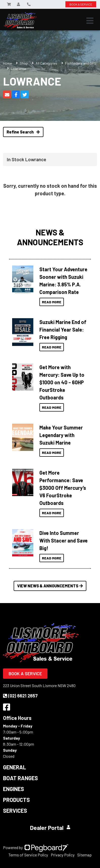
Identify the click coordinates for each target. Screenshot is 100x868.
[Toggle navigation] (90, 21)
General (15, 767)
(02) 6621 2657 (20, 696)
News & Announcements (50, 237)
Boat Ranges (20, 778)
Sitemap (84, 855)
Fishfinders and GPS (81, 63)
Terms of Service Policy (28, 855)
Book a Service (25, 673)
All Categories (46, 63)
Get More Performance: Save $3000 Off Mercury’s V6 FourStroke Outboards (63, 488)
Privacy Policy (63, 855)
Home (7, 63)
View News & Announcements (50, 586)
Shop (24, 63)
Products (16, 800)
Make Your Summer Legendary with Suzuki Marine (61, 435)
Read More (52, 302)
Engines (14, 789)
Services (15, 810)
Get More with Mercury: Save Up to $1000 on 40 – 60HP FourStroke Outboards (62, 382)
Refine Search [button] (23, 132)
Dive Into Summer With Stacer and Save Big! (64, 540)
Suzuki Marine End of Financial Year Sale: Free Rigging (63, 330)
